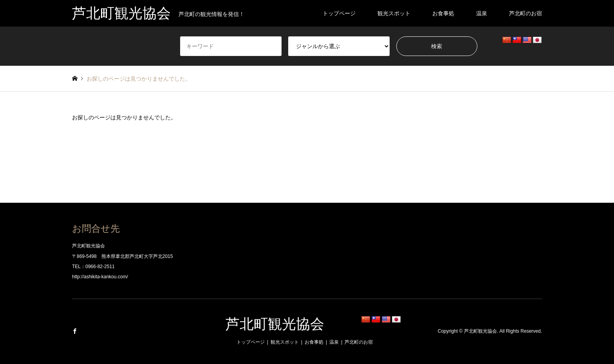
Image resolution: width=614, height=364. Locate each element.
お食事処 (443, 13)
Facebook (75, 331)
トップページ (339, 13)
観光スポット (394, 13)
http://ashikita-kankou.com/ (100, 277)
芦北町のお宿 (526, 13)
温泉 (482, 13)
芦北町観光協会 (275, 324)
